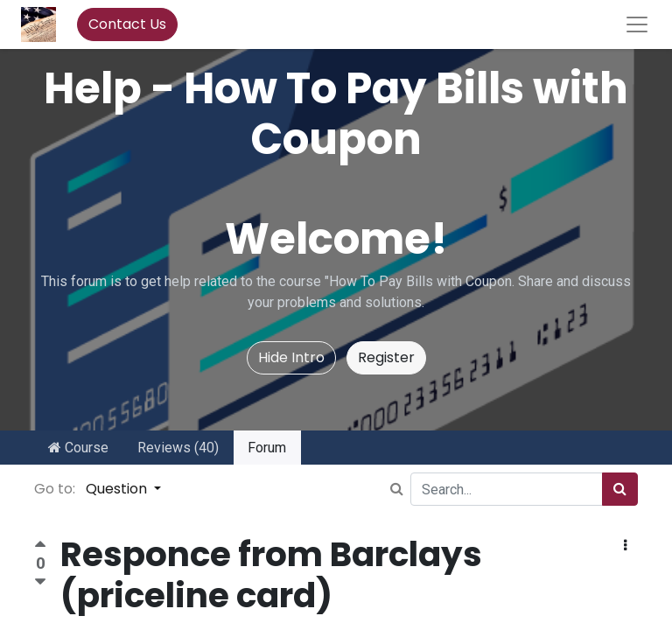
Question (118, 489)
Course (78, 448)
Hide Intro (291, 357)
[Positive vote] (40, 546)
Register (386, 357)
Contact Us (127, 24)
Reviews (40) (178, 448)
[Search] (620, 489)
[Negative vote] (40, 582)
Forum (267, 448)
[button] (625, 546)
